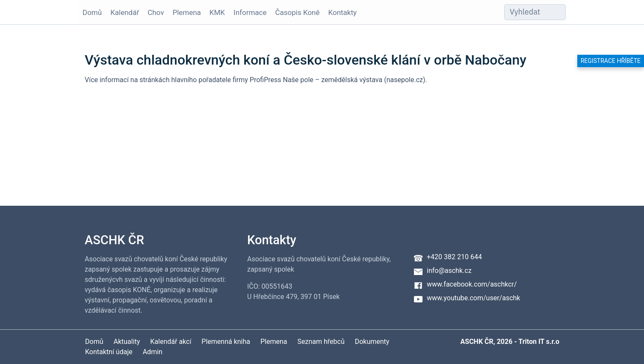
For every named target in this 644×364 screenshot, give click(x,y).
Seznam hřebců (321, 342)
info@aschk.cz (449, 271)
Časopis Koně (298, 12)
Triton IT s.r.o (539, 342)
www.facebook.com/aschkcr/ (472, 284)
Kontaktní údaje (109, 352)
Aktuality (127, 342)
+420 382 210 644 (454, 257)
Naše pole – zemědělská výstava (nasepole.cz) (354, 80)
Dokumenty (372, 342)
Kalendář (125, 12)
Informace (250, 12)
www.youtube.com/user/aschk (473, 298)
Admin (153, 352)
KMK (217, 12)
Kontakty (343, 12)
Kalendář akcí (171, 342)
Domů (92, 12)
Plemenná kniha (226, 342)
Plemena (186, 12)
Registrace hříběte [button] (611, 61)
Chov (156, 12)
